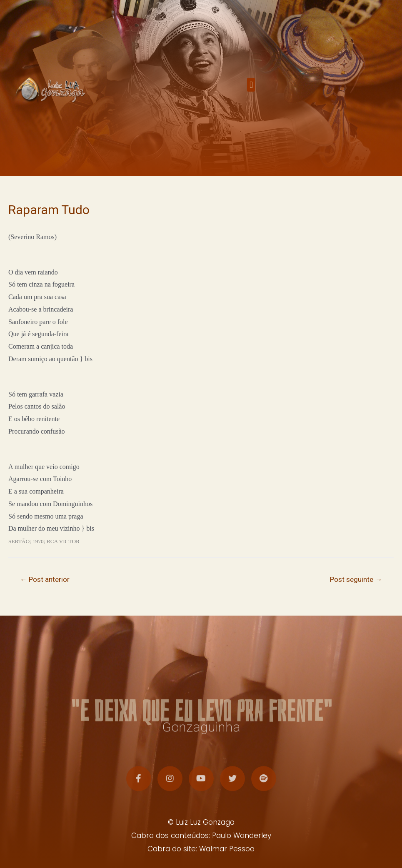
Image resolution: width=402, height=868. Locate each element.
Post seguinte (356, 579)
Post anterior (45, 579)
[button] (251, 89)
